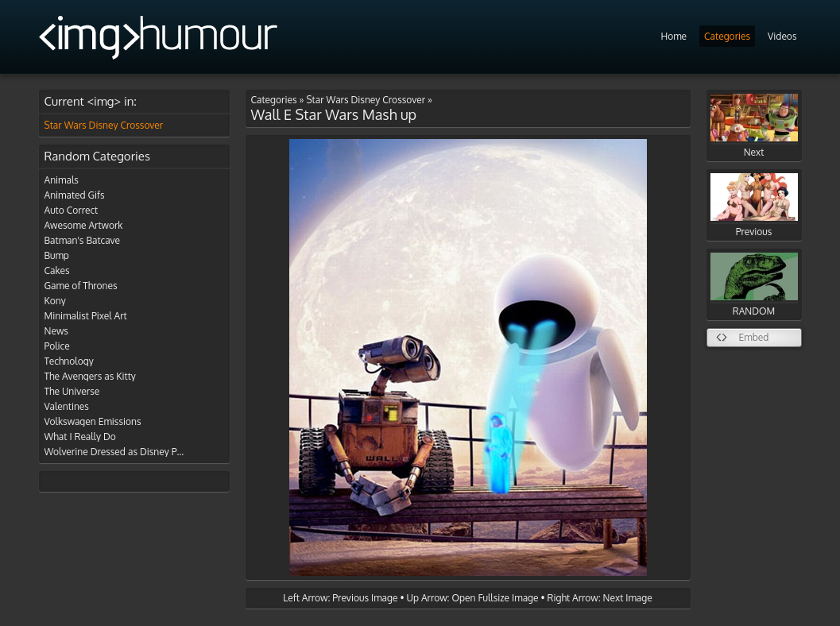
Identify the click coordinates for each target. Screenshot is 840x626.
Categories (727, 36)
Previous (754, 205)
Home (674, 36)
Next (754, 126)
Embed (754, 337)
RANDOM (754, 285)
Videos (782, 36)
